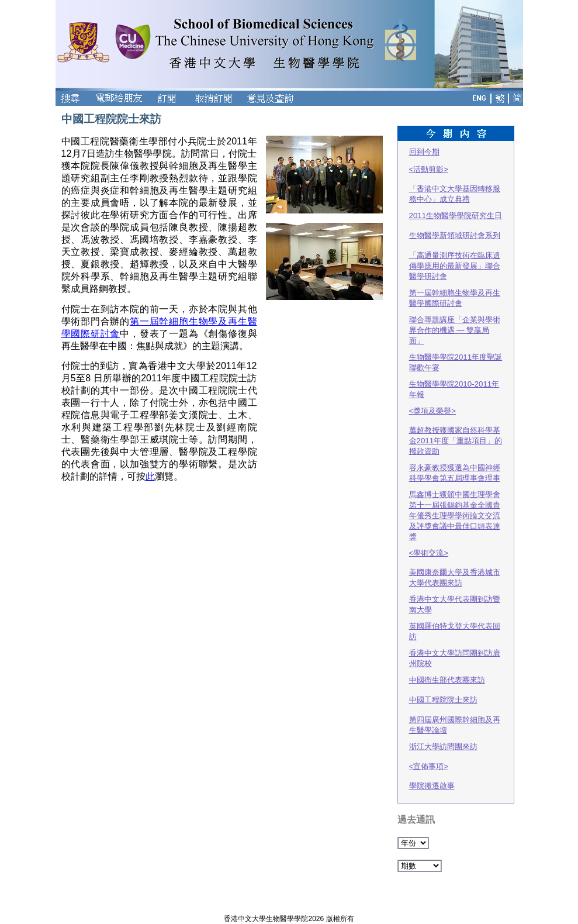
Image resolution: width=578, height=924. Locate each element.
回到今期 (424, 152)
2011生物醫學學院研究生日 (456, 216)
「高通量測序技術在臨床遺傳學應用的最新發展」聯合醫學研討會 (455, 266)
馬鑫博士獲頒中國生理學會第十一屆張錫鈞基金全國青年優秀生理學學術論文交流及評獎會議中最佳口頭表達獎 (455, 516)
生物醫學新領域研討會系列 (455, 235)
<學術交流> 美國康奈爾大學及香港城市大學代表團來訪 (455, 568)
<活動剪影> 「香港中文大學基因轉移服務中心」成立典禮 (455, 184)
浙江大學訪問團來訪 (443, 747)
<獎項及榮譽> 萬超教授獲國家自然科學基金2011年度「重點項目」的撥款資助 (456, 431)
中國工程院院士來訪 (443, 700)
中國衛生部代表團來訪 (447, 680)
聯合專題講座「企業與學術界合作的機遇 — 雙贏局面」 (455, 330)
